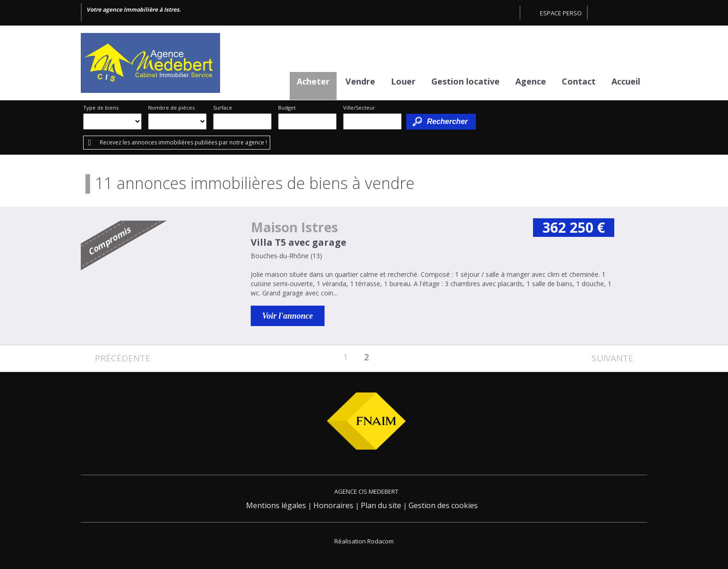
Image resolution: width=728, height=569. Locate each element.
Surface (223, 108)
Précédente (123, 358)
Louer (403, 81)
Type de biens (101, 108)
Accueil (626, 81)
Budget (287, 108)
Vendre (360, 81)
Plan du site (381, 505)
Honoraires (333, 505)
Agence (531, 81)
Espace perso (561, 13)
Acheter (313, 81)
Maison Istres (294, 227)
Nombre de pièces (171, 108)
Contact (579, 81)
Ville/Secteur (359, 108)
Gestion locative (465, 81)
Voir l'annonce (288, 316)
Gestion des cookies (443, 505)
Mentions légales (276, 505)
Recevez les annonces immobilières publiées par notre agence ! (183, 142)
